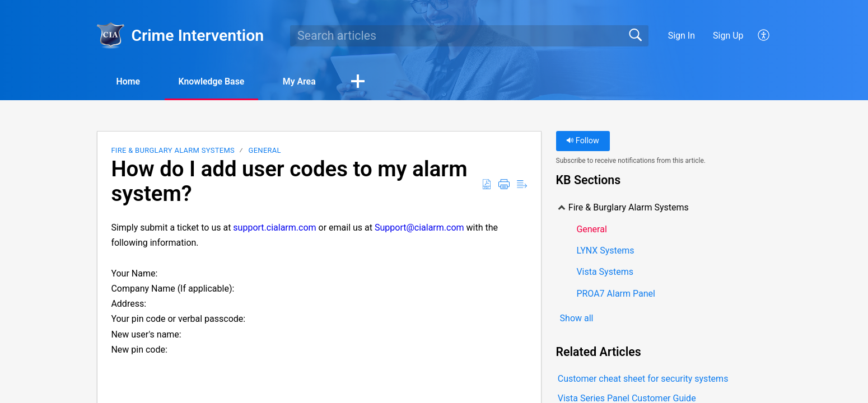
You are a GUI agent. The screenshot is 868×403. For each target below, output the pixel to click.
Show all (577, 318)
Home (129, 81)
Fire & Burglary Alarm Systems (173, 151)
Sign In (682, 36)
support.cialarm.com (274, 228)
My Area (302, 81)
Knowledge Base (213, 81)
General (265, 151)
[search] (469, 36)
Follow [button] (583, 141)
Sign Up (728, 36)
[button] (764, 36)
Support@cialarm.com (419, 228)
